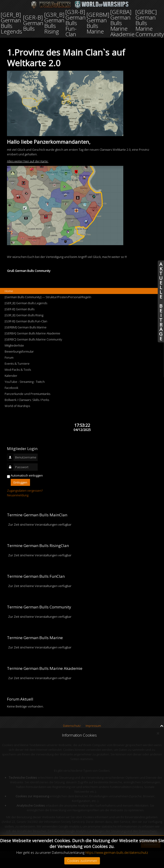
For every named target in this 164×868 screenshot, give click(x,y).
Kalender (11, 376)
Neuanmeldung (18, 495)
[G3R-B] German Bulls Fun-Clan (26, 321)
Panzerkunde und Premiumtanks (27, 394)
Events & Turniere (17, 364)
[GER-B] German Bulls (20, 309)
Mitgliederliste (14, 345)
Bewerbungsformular (19, 351)
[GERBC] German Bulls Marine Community (33, 339)
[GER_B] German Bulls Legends (26, 303)
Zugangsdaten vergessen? (25, 491)
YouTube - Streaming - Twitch (25, 382)
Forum (9, 357)
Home (9, 291)
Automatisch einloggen (27, 475)
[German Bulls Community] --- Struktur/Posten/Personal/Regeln (48, 297)
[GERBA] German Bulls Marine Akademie (32, 333)
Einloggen (20, 482)
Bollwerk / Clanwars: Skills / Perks (27, 400)
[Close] (158, 733)
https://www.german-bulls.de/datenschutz (117, 853)
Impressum (93, 726)
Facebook (11, 388)
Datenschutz (72, 726)
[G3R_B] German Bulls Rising (24, 315)
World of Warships (17, 406)
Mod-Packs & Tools (18, 370)
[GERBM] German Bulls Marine (26, 327)
